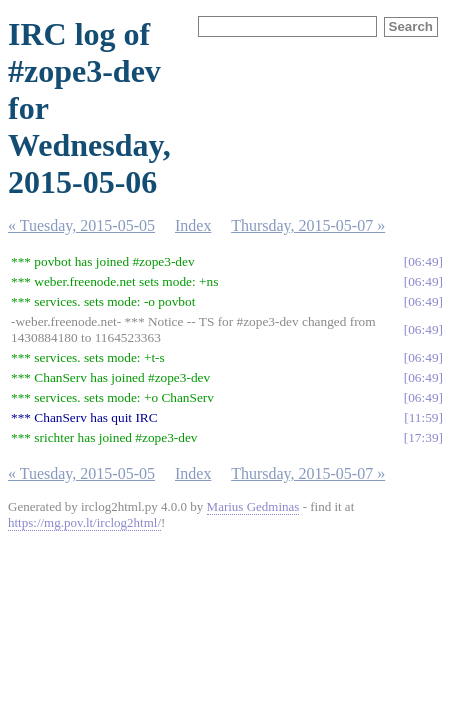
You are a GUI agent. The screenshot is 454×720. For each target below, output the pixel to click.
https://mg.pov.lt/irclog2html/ (84, 522)
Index (193, 225)
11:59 (424, 417)
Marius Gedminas (253, 506)
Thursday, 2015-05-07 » (308, 225)
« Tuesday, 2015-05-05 (81, 225)
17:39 (423, 437)
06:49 (423, 261)
